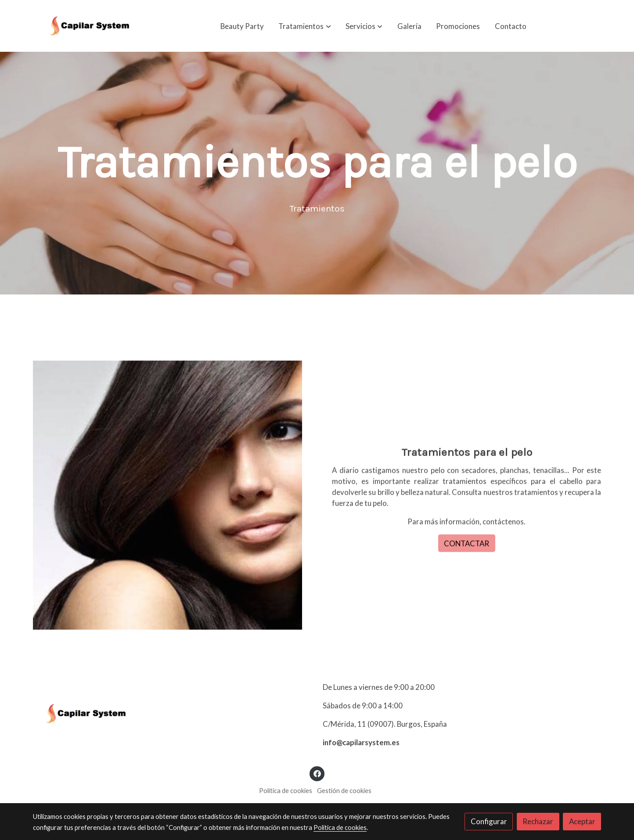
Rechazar (538, 821)
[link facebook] (317, 773)
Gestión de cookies (344, 791)
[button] (305, 26)
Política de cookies (286, 791)
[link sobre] (172, 715)
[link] (89, 26)
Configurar (489, 821)
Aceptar (582, 821)
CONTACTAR (466, 556)
